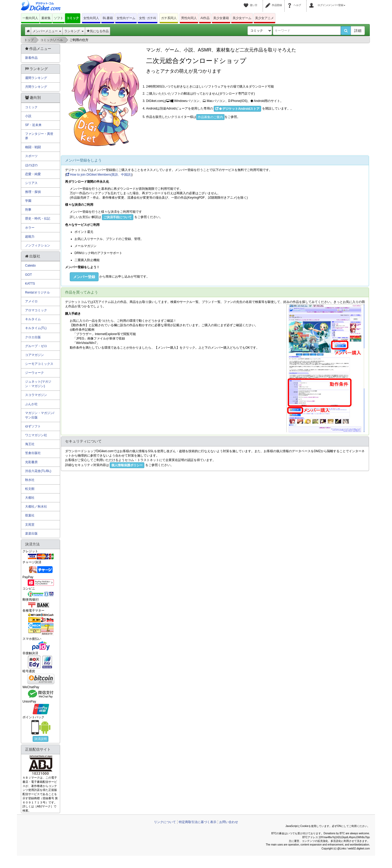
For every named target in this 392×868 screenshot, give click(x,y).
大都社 (30, 498)
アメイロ (31, 301)
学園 (28, 201)
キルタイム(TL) (36, 328)
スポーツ (31, 156)
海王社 (30, 444)
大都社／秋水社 (36, 507)
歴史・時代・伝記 (38, 219)
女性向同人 (91, 18)
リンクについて (165, 822)
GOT (28, 275)
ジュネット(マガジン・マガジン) (38, 384)
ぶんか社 (31, 404)
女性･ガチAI (148, 18)
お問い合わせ (229, 822)
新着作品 (31, 58)
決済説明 (41, 739)
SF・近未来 (33, 125)
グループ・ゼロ (36, 346)
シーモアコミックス (39, 364)
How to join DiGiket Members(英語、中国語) (99, 175)
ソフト (59, 18)
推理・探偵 (33, 192)
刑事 (28, 210)
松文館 (30, 489)
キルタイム (33, 319)
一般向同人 (30, 18)
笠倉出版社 (33, 453)
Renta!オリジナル (38, 292)
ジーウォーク (34, 373)
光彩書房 (31, 462)
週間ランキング (36, 78)
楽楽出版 (31, 533)
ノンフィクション (38, 245)
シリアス (31, 183)
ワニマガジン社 (36, 435)
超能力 (30, 237)
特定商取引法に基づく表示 (198, 822)
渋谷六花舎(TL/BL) (38, 471)
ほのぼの (31, 165)
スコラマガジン (36, 395)
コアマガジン (34, 355)
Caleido (30, 266)
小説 (28, 116)
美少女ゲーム (242, 18)
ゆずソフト (33, 426)
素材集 (46, 18)
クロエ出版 (33, 337)
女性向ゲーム (126, 18)
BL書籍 (108, 18)
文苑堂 (30, 525)
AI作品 (205, 18)
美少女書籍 (221, 18)
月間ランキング (36, 87)
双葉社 (30, 515)
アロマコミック (36, 310)
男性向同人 (189, 18)
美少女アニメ (264, 18)
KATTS (30, 284)
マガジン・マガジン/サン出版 (40, 415)
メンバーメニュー (47, 31)
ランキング (74, 31)
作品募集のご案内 (210, 117)
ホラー (30, 228)
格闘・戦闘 (33, 147)
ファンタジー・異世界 (39, 136)
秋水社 (30, 480)
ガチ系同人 (169, 18)
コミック (73, 18)
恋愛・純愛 (33, 174)
